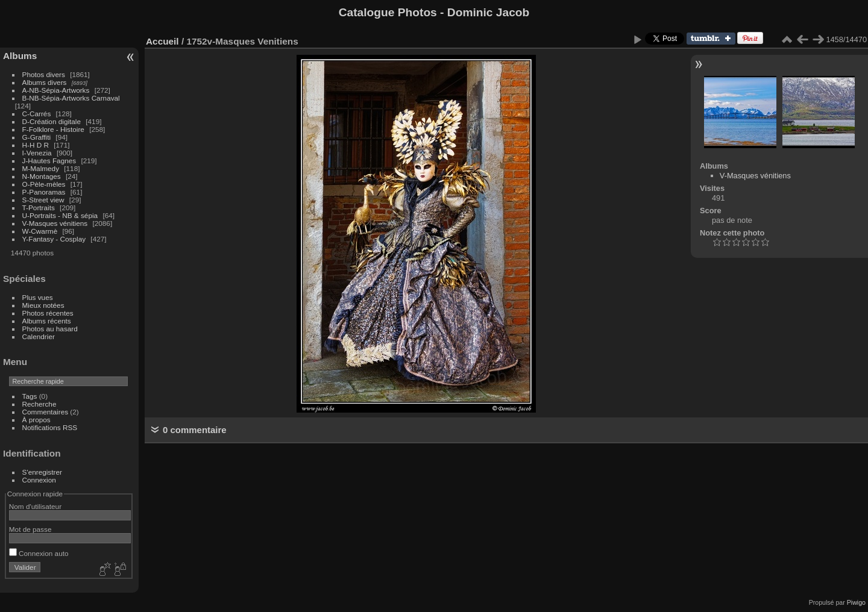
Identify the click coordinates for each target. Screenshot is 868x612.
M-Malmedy (41, 168)
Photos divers (44, 74)
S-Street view (43, 200)
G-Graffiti (37, 137)
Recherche (39, 404)
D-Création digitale (52, 121)
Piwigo (856, 602)
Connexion (39, 480)
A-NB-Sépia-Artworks (56, 90)
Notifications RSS (50, 427)
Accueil (162, 41)
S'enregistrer (42, 472)
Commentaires (46, 412)
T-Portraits (39, 208)
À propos (36, 420)
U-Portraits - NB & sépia (60, 215)
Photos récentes (48, 313)
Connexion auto (39, 553)
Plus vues (38, 297)
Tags (30, 396)
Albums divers (45, 82)
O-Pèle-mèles (44, 184)
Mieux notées (43, 305)
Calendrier (39, 336)
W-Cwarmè (40, 231)
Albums (20, 56)
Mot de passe (30, 529)
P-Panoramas (44, 192)
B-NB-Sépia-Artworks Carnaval (71, 98)
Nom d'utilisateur (35, 506)
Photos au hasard (50, 329)
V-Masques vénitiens (55, 223)
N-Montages (42, 176)
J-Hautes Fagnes (49, 161)
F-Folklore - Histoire (53, 129)
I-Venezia (37, 153)
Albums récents (47, 321)
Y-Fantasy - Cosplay (54, 239)
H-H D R (36, 145)
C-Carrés (37, 114)
